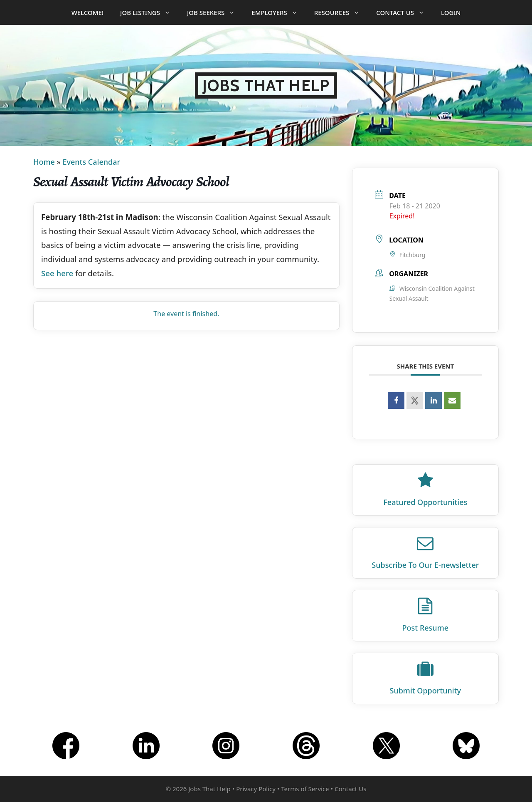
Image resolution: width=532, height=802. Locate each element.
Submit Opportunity (426, 691)
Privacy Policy (256, 789)
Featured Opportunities (425, 502)
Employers (278, 12)
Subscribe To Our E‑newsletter (425, 565)
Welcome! (87, 12)
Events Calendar (91, 162)
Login (451, 12)
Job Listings (149, 12)
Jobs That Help (266, 85)
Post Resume (425, 628)
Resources (341, 12)
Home (44, 162)
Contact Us (404, 12)
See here (57, 273)
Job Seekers (215, 12)
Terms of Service (305, 789)
